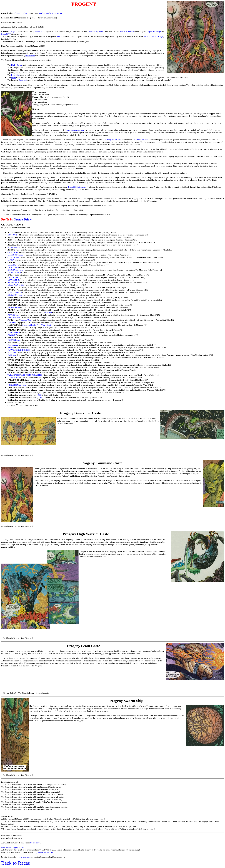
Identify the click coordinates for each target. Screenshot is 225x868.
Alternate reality (21, 13)
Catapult (13, 31)
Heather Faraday (141, 140)
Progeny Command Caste (102, 463)
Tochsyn (160, 36)
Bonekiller (15, 75)
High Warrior (16, 65)
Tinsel (114, 140)
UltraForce (92, 31)
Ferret (60, 36)
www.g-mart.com (23, 857)
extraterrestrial (56, 13)
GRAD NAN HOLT (16, 285)
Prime (122, 31)
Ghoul (100, 31)
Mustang (107, 140)
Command (23, 80)
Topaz (150, 31)
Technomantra (150, 36)
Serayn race (13, 345)
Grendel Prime (23, 220)
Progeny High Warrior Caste (86, 534)
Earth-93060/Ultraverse (75, 130)
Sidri (10, 347)
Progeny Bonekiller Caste (80, 413)
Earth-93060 (44, 13)
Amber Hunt (39, 31)
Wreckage (157, 31)
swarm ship (30, 55)
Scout (13, 77)
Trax (120, 140)
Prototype (130, 31)
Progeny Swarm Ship (126, 701)
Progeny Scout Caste (84, 646)
